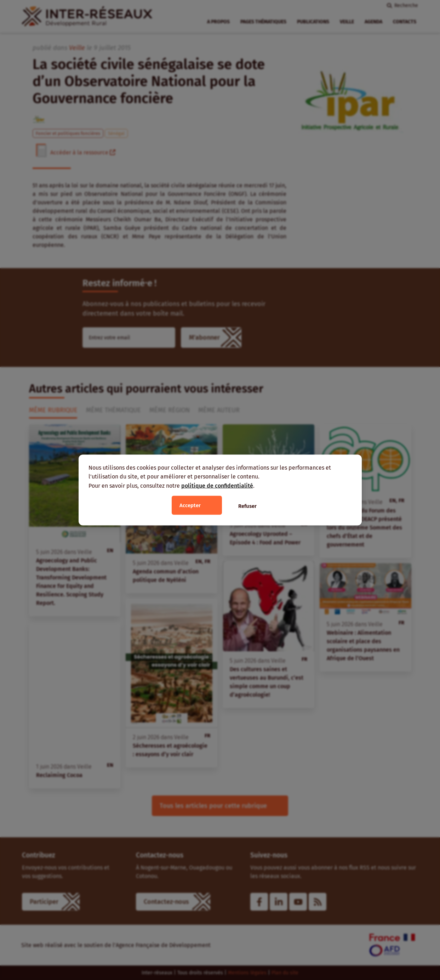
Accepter (190, 505)
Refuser (247, 506)
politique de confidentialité (217, 485)
